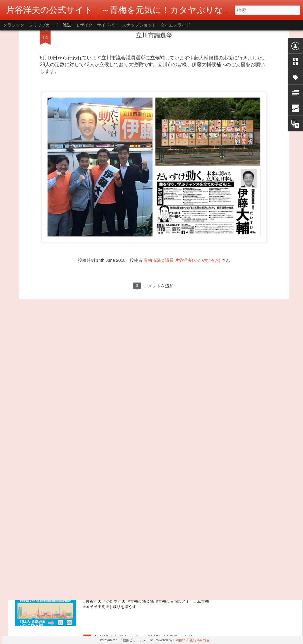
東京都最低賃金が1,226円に (125, 568)
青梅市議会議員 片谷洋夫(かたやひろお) (182, 203)
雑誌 (67, 25)
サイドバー (107, 25)
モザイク (84, 25)
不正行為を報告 (198, 640)
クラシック (14, 25)
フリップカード (44, 25)
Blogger (179, 640)
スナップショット (139, 25)
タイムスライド (175, 25)
